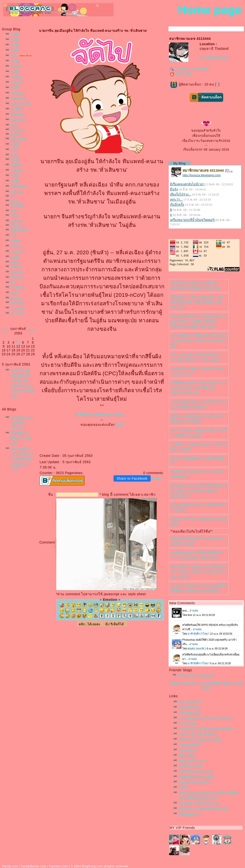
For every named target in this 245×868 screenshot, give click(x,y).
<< (5, 331)
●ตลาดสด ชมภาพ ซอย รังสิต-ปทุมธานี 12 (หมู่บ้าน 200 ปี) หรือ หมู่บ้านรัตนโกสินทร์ (199, 491)
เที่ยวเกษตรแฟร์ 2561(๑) (197, 734)
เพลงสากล (19, 99)
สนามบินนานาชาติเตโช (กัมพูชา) (22, 423)
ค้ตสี (183, 788)
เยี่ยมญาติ (18, 139)
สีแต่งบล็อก (187, 756)
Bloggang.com (190, 814)
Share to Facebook (132, 478)
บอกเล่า (17, 77)
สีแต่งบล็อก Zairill (192, 761)
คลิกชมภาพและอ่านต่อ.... (102, 415)
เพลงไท (18, 93)
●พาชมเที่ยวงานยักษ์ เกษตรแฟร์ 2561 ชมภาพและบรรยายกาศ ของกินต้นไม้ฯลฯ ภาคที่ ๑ (198, 572)
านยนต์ (17, 308)
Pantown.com (58, 866)
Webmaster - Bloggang (196, 676)
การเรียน (18, 288)
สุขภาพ (16, 67)
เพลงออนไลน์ (21, 104)
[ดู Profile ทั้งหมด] (214, 58)
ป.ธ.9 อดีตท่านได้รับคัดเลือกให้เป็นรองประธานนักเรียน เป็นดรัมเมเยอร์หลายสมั (198, 341)
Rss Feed (181, 74)
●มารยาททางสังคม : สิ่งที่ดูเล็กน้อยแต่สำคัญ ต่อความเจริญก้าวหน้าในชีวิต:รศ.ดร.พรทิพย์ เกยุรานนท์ (198, 321)
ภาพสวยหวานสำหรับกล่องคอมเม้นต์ (206, 729)
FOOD (16, 135)
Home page (210, 10)
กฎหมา (17, 252)
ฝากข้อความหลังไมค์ (189, 69)
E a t (15, 125)
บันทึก (15, 35)
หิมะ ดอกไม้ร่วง (191, 702)
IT (13, 197)
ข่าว (14, 56)
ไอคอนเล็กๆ (188, 750)
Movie (16, 262)
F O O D (17, 130)
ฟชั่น (16, 241)
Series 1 (17, 226)
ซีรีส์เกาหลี (19, 230)
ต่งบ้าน (17, 272)
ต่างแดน (17, 303)
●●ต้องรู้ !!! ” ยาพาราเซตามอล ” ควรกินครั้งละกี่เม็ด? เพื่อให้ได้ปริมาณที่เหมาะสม (197, 302)
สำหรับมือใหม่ (189, 708)
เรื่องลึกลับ (19, 187)
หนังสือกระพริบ (190, 766)
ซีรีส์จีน (16, 165)
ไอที (14, 293)
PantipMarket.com (33, 866)
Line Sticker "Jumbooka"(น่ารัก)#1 (205, 718)
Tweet (157, 478)
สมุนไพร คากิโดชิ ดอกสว (199, 804)
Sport (15, 201)
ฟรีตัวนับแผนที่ (190, 713)
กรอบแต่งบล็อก (190, 745)
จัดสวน (16, 267)
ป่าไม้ (15, 216)
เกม (14, 236)
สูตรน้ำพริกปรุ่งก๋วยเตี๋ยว (197, 777)
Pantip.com (10, 866)
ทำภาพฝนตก (188, 724)
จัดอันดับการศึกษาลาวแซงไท (21, 438)
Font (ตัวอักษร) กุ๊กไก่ (195, 782)
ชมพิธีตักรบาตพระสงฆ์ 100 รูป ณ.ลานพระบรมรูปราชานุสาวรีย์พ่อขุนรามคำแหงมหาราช (198, 388)
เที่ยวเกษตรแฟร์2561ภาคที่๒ (200, 740)
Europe (17, 298)
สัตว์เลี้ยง (18, 206)
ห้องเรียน (18, 115)
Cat (14, 211)
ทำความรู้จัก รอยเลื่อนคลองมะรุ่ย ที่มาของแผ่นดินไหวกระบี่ (22, 459)
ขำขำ (15, 150)
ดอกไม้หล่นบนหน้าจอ (195, 772)
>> (32, 331)
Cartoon (17, 192)
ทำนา (16, 246)
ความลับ (17, 314)
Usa (14, 155)
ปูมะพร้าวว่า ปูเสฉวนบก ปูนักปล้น (203, 809)
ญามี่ (119, 425)
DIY (14, 283)
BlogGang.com (92, 866)
